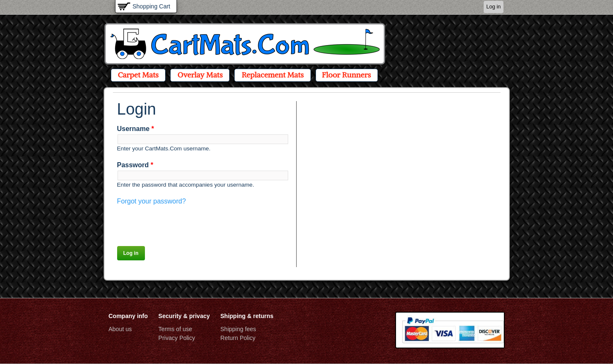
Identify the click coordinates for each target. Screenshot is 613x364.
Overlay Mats (200, 75)
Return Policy (238, 338)
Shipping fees (238, 329)
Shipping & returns (247, 316)
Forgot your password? (152, 201)
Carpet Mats (138, 75)
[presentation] (181, 223)
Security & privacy (184, 316)
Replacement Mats (272, 75)
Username (136, 129)
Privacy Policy (177, 338)
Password (135, 165)
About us (120, 329)
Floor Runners (347, 75)
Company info (128, 316)
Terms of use (175, 329)
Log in (493, 7)
